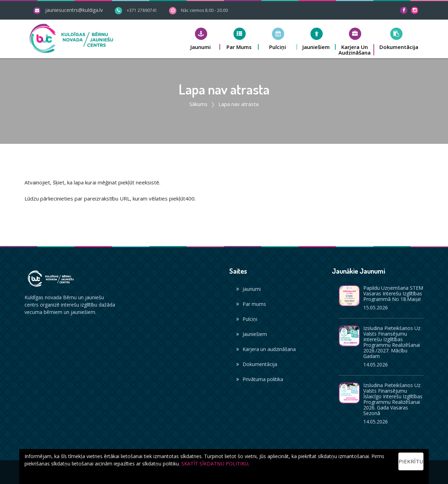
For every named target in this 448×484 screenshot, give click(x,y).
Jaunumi (248, 289)
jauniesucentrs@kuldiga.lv (74, 10)
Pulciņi (247, 319)
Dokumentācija (257, 364)
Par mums (251, 304)
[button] (201, 39)
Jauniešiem (252, 334)
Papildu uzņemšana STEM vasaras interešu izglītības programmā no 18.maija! (393, 293)
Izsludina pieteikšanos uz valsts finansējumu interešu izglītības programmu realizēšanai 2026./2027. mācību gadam (392, 342)
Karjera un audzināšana (266, 349)
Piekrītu (411, 461)
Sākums (198, 104)
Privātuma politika (260, 379)
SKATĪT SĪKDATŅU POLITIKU (215, 464)
